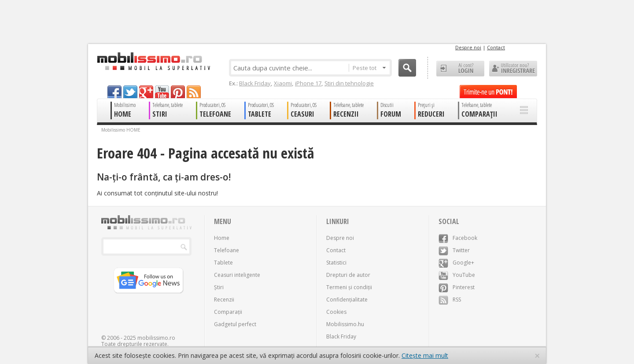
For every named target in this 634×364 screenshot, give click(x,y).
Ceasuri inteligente (237, 275)
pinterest (178, 92)
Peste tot (369, 68)
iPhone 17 (308, 83)
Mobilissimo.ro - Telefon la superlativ (153, 61)
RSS (450, 300)
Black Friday (255, 83)
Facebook (458, 238)
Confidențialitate (347, 300)
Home (222, 238)
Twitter (454, 250)
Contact (496, 47)
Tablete (223, 263)
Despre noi (468, 47)
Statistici (336, 263)
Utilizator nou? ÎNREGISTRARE (513, 69)
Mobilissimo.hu (345, 324)
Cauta (407, 68)
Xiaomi (283, 83)
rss (194, 92)
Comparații (228, 312)
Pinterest (457, 287)
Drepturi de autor (348, 275)
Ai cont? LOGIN (460, 69)
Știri (219, 287)
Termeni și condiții (349, 287)
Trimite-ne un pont (488, 92)
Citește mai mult (425, 355)
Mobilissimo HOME (121, 130)
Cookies (336, 312)
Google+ (456, 263)
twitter (130, 92)
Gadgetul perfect (235, 324)
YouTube (457, 275)
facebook (114, 92)
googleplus (146, 92)
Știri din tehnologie (349, 83)
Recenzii (224, 300)
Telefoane (227, 250)
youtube (162, 92)
